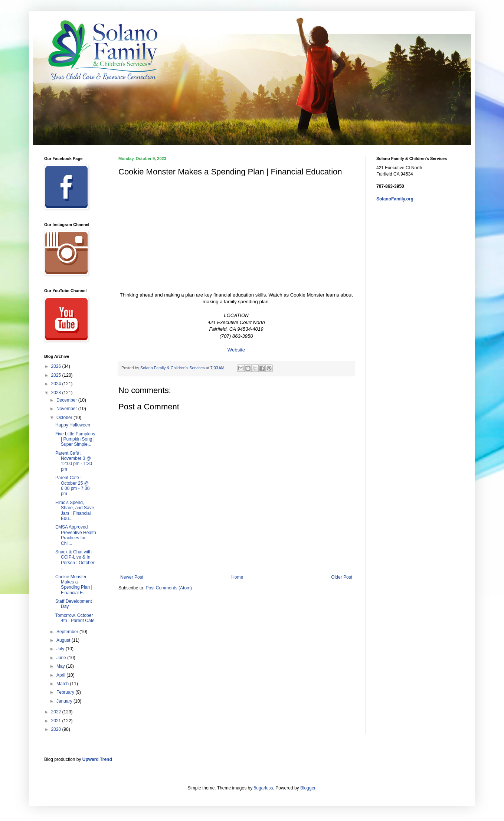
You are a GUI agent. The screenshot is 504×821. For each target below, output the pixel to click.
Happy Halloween (73, 425)
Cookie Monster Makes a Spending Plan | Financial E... (74, 585)
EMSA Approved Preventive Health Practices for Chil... (76, 535)
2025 (57, 375)
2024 (57, 384)
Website (236, 350)
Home (237, 577)
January (65, 701)
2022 (57, 712)
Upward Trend (97, 759)
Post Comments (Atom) (169, 588)
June (62, 658)
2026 (57, 366)
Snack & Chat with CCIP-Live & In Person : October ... (75, 560)
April (61, 675)
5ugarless (264, 788)
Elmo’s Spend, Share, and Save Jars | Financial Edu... (75, 511)
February (66, 692)
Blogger (308, 788)
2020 (57, 729)
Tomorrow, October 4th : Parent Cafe (75, 618)
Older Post (342, 577)
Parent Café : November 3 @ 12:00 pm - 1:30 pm (74, 461)
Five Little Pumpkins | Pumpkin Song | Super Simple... (75, 439)
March (63, 684)
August (64, 640)
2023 (57, 393)
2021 (57, 721)
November (67, 409)
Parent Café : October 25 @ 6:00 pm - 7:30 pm (72, 486)
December (67, 400)
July (61, 649)
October (65, 418)
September (68, 632)
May (61, 666)
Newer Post (132, 577)
